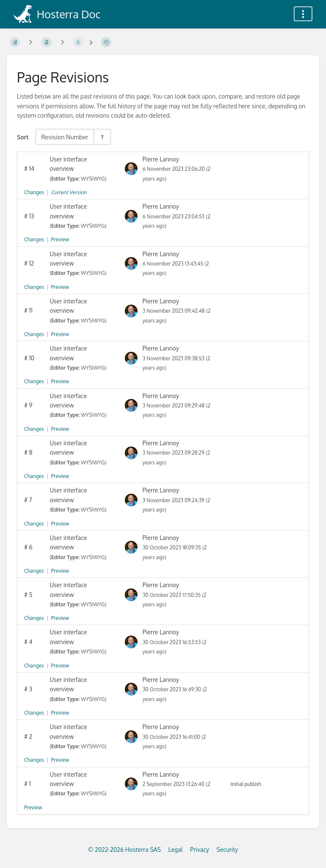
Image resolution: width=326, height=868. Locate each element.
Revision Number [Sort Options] (65, 137)
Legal (175, 850)
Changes (34, 192)
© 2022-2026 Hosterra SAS (124, 850)
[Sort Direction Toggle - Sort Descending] (102, 137)
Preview (60, 239)
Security (227, 850)
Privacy (200, 850)
